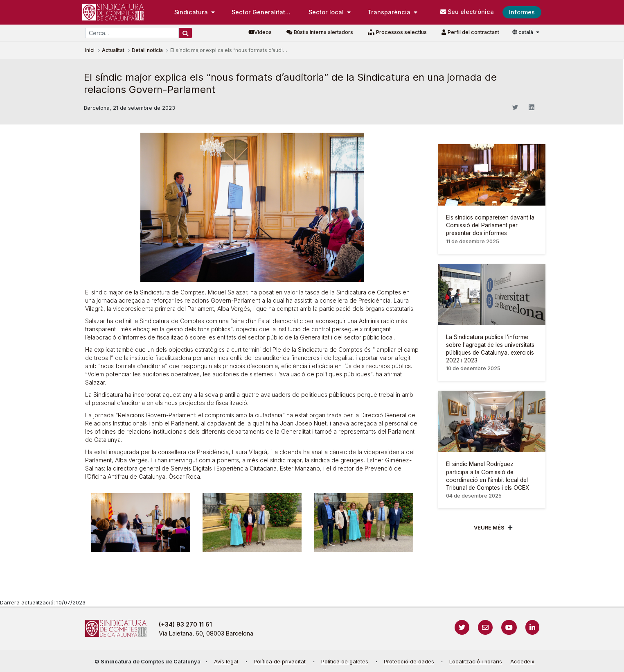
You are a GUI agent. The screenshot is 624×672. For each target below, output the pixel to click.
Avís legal (226, 662)
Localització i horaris (476, 662)
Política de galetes (345, 662)
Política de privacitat (280, 662)
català (523, 32)
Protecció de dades (409, 662)
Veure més (489, 528)
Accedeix (522, 662)
